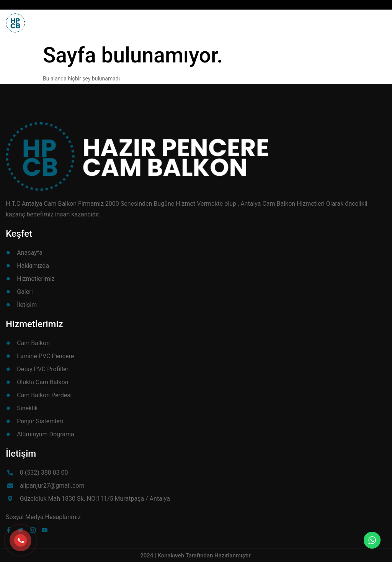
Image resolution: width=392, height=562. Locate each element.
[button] (368, 20)
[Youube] (46, 530)
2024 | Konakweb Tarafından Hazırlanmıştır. (196, 555)
